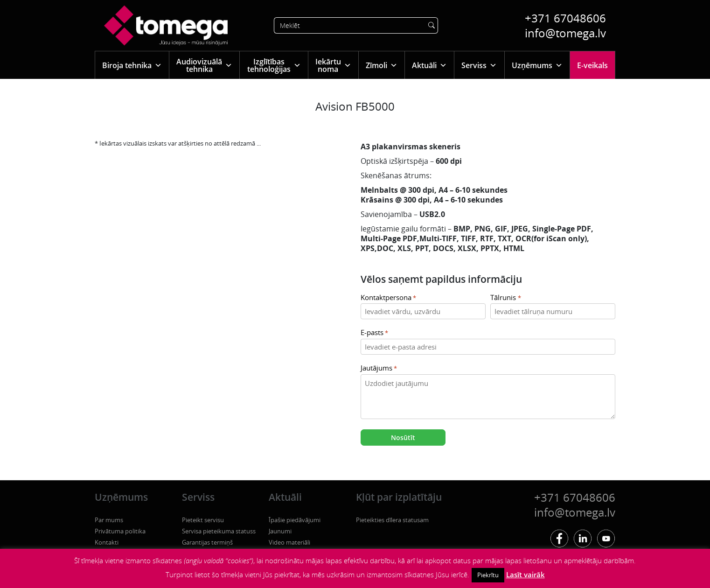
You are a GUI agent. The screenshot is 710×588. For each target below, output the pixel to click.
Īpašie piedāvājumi (295, 520)
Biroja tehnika (132, 65)
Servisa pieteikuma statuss (219, 531)
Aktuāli (429, 65)
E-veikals (592, 65)
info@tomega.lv (565, 33)
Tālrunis (505, 298)
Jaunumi (280, 531)
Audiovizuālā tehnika (204, 65)
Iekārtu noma (333, 65)
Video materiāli (289, 542)
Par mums (109, 520)
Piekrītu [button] (488, 575)
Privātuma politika (120, 531)
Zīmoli (382, 65)
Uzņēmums (537, 65)
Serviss (479, 65)
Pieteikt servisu (203, 520)
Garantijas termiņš (207, 542)
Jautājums (379, 368)
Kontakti (107, 542)
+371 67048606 (565, 18)
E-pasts (374, 333)
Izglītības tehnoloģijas (274, 65)
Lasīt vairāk (526, 574)
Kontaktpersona (388, 298)
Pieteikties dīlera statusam (392, 520)
